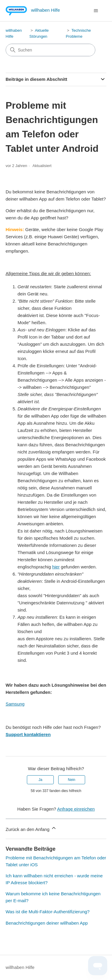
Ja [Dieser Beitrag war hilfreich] (40, 780)
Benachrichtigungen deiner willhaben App (47, 923)
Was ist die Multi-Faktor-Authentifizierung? (48, 912)
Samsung (15, 704)
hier (56, 567)
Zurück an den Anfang (31, 828)
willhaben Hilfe (20, 967)
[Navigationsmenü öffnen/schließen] (96, 11)
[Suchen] (50, 50)
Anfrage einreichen (76, 809)
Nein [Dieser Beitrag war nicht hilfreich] (72, 780)
